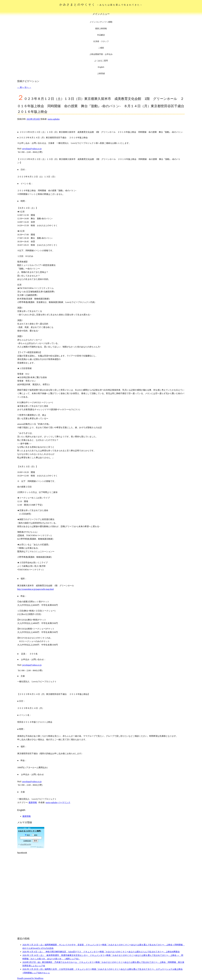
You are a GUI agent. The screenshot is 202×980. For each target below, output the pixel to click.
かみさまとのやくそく (101, 5)
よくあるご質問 (101, 61)
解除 (35, 835)
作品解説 (101, 35)
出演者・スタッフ (101, 41)
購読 (27, 835)
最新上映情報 (101, 28)
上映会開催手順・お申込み (101, 54)
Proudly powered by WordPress (30, 978)
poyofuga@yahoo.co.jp (32, 149)
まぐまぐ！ (40, 847)
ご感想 (101, 48)
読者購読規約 (27, 841)
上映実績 (101, 73)
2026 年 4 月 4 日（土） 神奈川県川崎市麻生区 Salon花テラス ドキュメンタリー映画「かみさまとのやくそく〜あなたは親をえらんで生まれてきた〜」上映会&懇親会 (101, 952)
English (101, 67)
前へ (21, 87)
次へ (28, 87)
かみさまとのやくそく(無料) (30, 831)
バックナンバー (26, 844)
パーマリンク (64, 802)
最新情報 (33, 802)
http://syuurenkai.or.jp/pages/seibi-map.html (35, 589)
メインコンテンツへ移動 (101, 22)
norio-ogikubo (54, 119)
